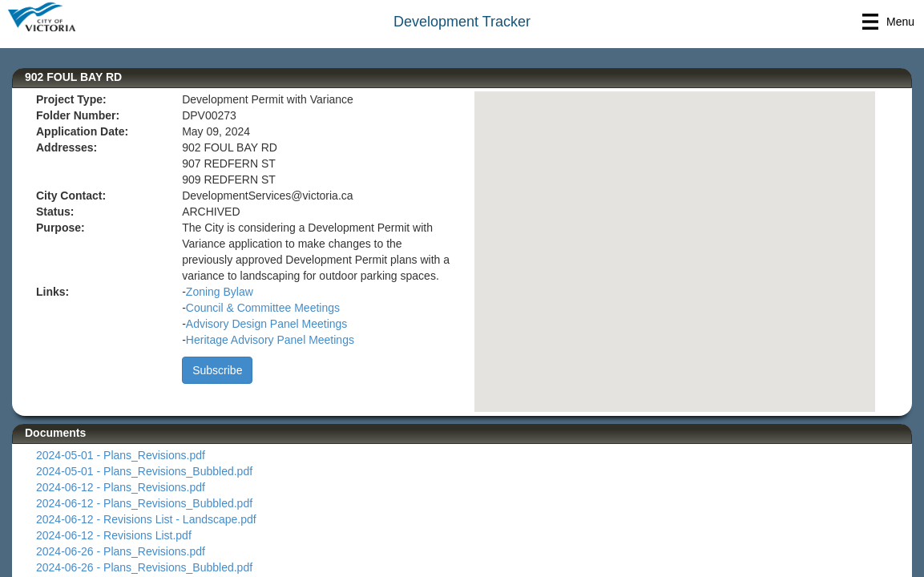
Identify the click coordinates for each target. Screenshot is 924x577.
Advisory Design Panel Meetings (267, 324)
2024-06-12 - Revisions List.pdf (114, 535)
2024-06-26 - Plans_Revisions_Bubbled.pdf (144, 567)
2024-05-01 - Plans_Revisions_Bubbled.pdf (144, 471)
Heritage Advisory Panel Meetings (270, 340)
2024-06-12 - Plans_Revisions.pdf (121, 487)
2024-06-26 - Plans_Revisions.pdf (121, 551)
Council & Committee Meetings (263, 308)
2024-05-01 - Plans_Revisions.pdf (121, 455)
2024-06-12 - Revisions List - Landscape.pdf (146, 519)
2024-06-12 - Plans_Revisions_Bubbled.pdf (144, 503)
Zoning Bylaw (220, 292)
